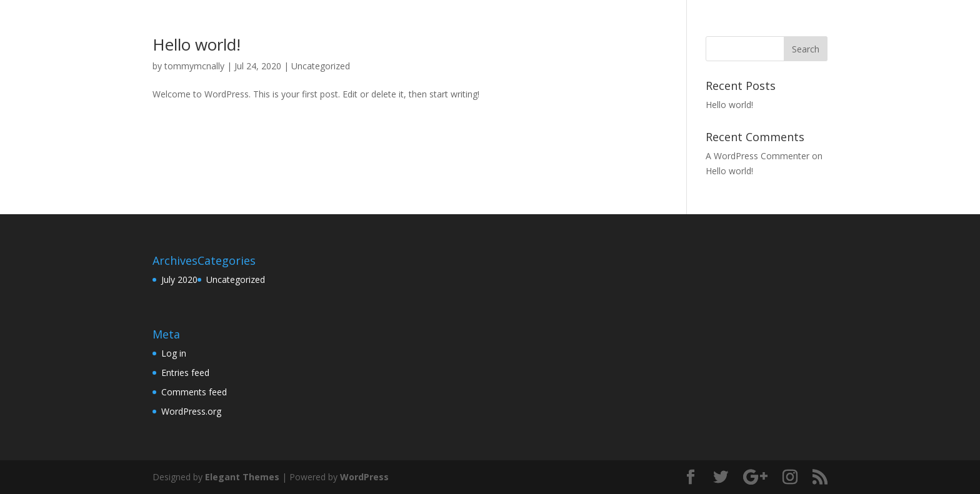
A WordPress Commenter (757, 156)
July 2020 (179, 279)
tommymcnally (194, 66)
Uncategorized (321, 66)
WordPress (364, 477)
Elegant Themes (242, 477)
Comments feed (194, 392)
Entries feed (185, 373)
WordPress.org (191, 411)
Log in (174, 353)
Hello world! (197, 44)
